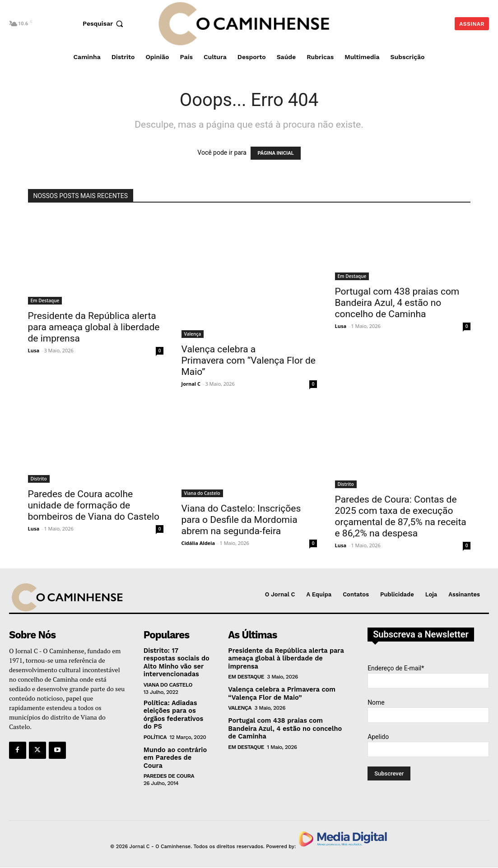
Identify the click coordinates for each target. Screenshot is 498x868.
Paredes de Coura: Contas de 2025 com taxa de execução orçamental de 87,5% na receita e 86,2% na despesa (401, 516)
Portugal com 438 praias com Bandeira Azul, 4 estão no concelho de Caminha (397, 303)
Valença (193, 334)
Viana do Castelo (202, 493)
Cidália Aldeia (198, 543)
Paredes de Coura (169, 765)
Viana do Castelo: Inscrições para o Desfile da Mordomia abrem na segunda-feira (241, 520)
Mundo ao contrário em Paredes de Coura (177, 751)
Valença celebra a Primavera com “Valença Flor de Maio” (249, 360)
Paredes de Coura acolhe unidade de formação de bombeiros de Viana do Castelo (94, 505)
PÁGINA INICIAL (275, 153)
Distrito (39, 479)
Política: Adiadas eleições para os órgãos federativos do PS (172, 713)
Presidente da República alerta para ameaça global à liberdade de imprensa (94, 327)
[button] (104, 23)
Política (155, 734)
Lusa (34, 350)
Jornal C (191, 384)
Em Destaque (45, 300)
